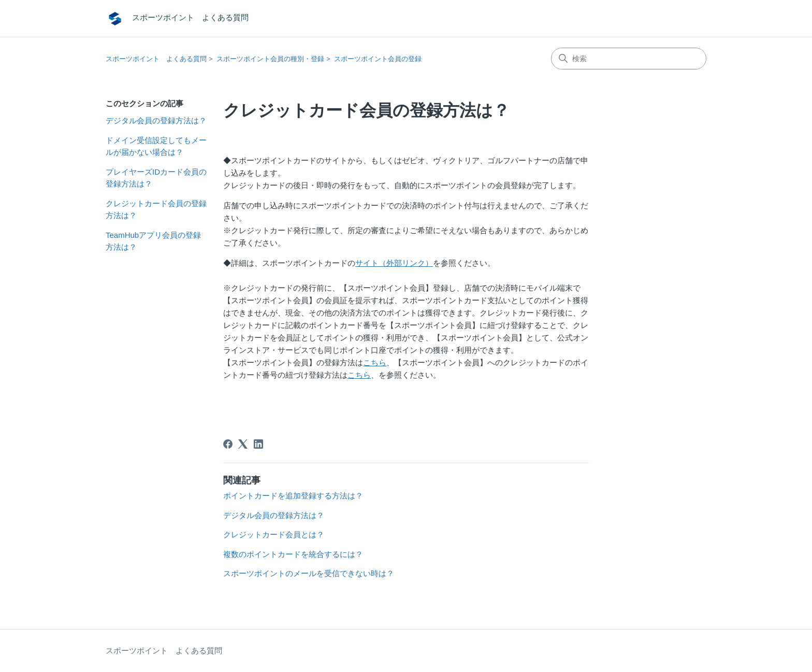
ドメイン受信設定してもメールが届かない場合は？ (156, 146)
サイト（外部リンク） (394, 263)
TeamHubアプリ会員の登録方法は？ (153, 241)
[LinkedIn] (258, 444)
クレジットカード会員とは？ (274, 534)
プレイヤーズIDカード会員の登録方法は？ (156, 178)
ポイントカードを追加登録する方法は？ (293, 496)
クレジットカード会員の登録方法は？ (156, 209)
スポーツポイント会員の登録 (378, 59)
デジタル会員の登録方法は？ (156, 120)
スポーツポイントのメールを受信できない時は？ (309, 573)
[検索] (629, 59)
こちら (375, 362)
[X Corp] (243, 444)
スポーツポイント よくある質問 (156, 59)
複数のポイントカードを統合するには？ (293, 554)
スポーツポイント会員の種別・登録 (270, 59)
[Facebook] (228, 444)
